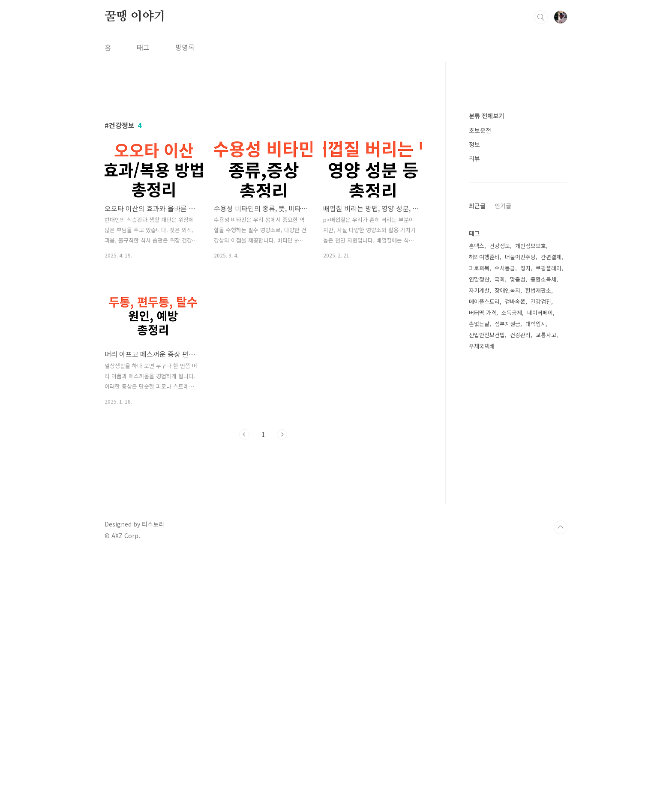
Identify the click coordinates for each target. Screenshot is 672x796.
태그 (143, 47)
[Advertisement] (263, 166)
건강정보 (500, 503)
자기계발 (479, 547)
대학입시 (536, 581)
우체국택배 (482, 603)
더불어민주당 (520, 514)
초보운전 (480, 387)
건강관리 (520, 592)
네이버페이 (540, 570)
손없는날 (479, 581)
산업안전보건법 (487, 592)
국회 (500, 536)
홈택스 (477, 503)
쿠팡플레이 (549, 525)
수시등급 (505, 525)
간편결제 (551, 514)
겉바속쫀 (515, 558)
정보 (474, 401)
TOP (561, 767)
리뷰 (474, 416)
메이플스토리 (484, 558)
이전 (244, 554)
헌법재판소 (538, 547)
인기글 (503, 463)
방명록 (185, 47)
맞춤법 (518, 536)
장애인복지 (507, 547)
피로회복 (479, 525)
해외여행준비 (484, 514)
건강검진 (541, 558)
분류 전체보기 (486, 373)
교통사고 (546, 592)
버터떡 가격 (483, 570)
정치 (525, 525)
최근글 (477, 463)
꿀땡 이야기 (135, 17)
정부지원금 (507, 581)
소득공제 (512, 570)
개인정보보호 (531, 503)
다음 (282, 554)
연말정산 (479, 536)
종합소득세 (543, 536)
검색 (541, 17)
